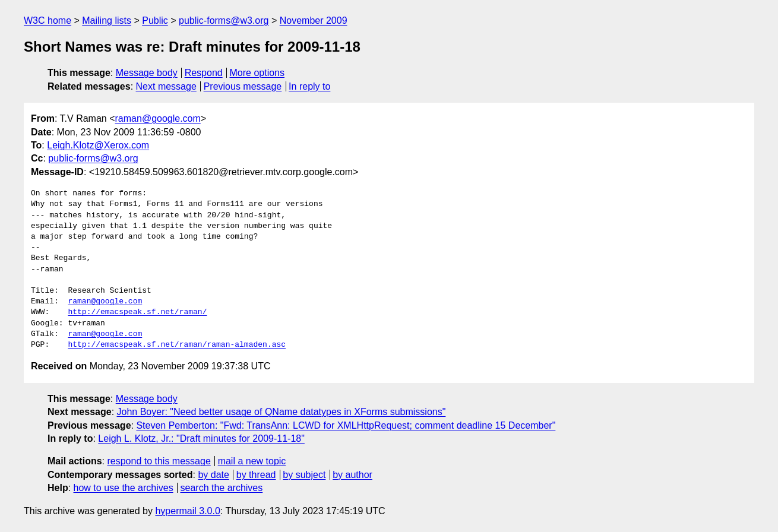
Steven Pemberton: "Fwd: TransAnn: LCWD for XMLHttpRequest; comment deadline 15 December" (346, 425)
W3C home (48, 20)
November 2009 (314, 20)
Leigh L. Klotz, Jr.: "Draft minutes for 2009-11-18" (201, 438)
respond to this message (159, 461)
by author (352, 475)
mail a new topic (252, 461)
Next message (166, 86)
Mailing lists (107, 20)
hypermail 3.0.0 (187, 511)
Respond (204, 73)
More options (257, 73)
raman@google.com (158, 118)
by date (213, 475)
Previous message (243, 86)
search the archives (222, 488)
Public (155, 20)
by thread (256, 475)
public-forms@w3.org (224, 20)
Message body (147, 73)
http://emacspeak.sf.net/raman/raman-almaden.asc (177, 345)
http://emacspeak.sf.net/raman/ (137, 312)
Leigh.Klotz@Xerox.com (98, 145)
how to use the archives (124, 488)
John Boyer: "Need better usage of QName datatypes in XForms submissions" (282, 412)
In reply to (309, 86)
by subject (304, 475)
